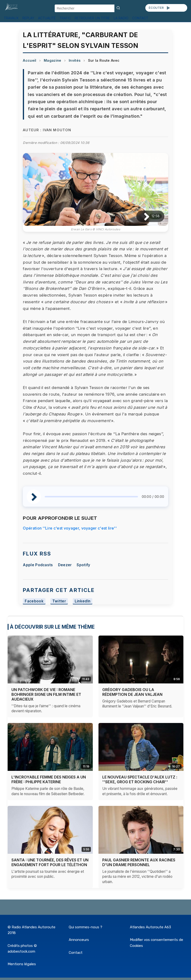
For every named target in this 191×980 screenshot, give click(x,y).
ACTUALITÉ (47, 18)
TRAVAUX (11, 18)
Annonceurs (79, 940)
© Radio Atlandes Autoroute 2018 (32, 930)
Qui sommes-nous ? (86, 927)
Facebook (34, 601)
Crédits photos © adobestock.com (22, 949)
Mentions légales (22, 964)
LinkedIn (83, 601)
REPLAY (28, 18)
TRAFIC (65, 18)
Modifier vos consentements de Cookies (157, 943)
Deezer (65, 565)
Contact (76, 953)
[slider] (91, 497)
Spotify (83, 565)
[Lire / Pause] (143, 216)
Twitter (59, 601)
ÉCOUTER (160, 8)
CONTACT (140, 18)
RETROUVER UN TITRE (92, 18)
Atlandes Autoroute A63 (150, 927)
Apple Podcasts (38, 565)
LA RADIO (121, 18)
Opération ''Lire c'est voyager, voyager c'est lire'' (70, 528)
